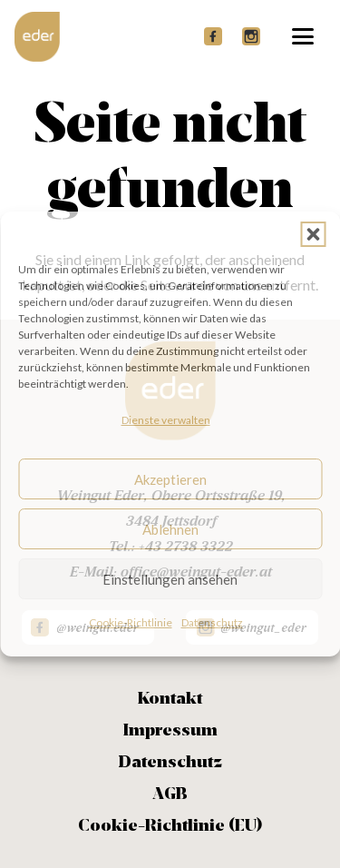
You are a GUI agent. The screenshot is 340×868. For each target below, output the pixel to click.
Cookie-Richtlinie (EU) (170, 826)
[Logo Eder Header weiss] (37, 37)
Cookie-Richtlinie (131, 622)
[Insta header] (251, 36)
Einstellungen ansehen (170, 579)
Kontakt (170, 699)
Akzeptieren (170, 479)
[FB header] (213, 36)
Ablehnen (170, 529)
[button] (313, 234)
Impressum (170, 731)
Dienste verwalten (166, 420)
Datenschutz (212, 622)
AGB (170, 794)
